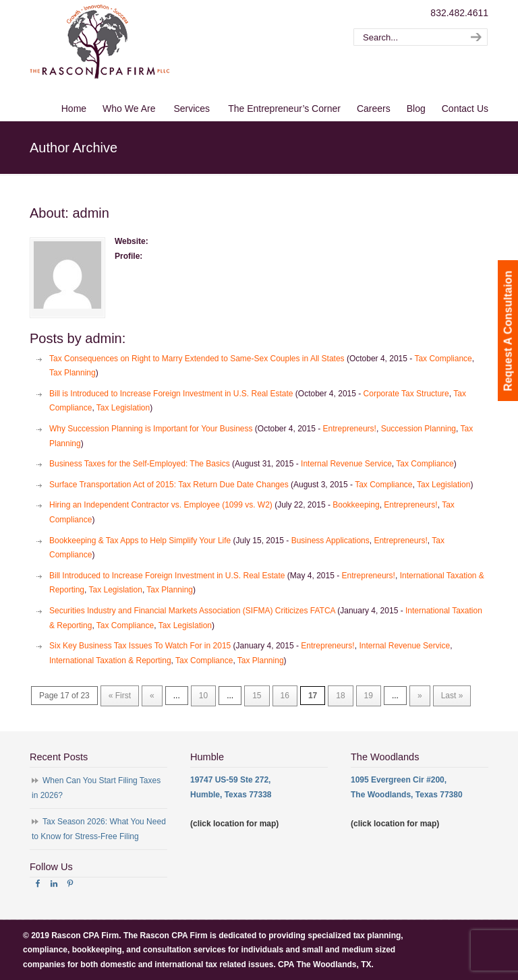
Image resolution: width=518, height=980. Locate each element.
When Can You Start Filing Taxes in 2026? (96, 788)
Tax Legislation (123, 408)
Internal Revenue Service (346, 464)
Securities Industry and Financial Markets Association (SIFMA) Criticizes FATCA (192, 611)
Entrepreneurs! (350, 429)
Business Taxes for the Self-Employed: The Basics (140, 464)
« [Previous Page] (152, 696)
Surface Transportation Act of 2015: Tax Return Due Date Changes (169, 485)
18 (340, 696)
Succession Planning (419, 429)
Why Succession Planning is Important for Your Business (151, 429)
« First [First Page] (120, 696)
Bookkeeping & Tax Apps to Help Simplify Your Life (140, 541)
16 (285, 696)
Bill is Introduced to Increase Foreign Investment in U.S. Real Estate (171, 394)
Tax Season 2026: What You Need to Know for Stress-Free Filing (99, 829)
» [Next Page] (420, 696)
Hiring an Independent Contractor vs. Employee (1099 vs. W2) (161, 505)
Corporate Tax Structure (406, 394)
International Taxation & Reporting (110, 661)
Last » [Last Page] (452, 696)
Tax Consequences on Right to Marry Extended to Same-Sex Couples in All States (197, 359)
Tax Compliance (443, 359)
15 (257, 696)
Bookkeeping (356, 505)
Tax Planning (73, 373)
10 (203, 696)
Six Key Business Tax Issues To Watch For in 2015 (140, 646)
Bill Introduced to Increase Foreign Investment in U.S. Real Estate (167, 576)
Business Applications (330, 541)
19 (369, 696)
